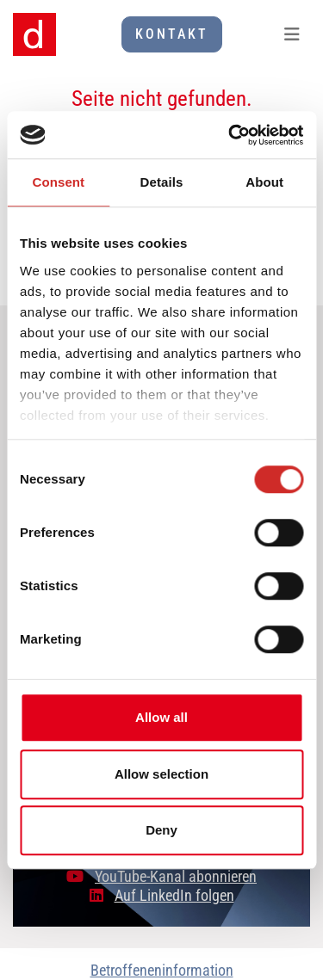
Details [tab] (162, 182)
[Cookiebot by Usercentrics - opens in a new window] (230, 135)
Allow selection (161, 774)
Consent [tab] (58, 182)
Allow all (161, 717)
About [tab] (264, 182)
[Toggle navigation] (292, 34)
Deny (161, 830)
